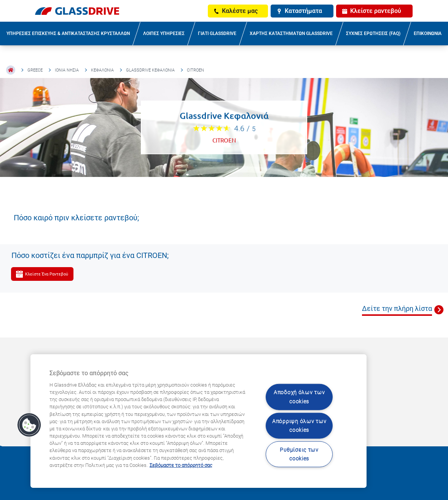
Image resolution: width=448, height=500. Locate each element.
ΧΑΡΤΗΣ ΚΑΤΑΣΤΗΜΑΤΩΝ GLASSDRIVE (291, 33)
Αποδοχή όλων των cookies (299, 397)
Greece (35, 70)
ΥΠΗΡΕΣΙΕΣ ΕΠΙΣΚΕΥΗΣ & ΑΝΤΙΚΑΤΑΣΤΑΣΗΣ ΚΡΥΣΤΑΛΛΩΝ (68, 33)
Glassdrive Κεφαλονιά (150, 70)
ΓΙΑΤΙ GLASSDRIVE (217, 33)
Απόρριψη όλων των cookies (299, 425)
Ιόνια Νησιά (67, 70)
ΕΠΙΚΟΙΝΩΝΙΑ (428, 33)
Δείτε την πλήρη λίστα (397, 308)
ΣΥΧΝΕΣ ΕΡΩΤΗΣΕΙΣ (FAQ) (373, 33)
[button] (29, 425)
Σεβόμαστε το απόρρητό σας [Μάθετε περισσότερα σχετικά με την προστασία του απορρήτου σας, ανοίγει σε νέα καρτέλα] (181, 465)
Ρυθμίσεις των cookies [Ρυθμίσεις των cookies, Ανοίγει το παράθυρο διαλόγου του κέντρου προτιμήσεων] (299, 454)
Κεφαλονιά (102, 70)
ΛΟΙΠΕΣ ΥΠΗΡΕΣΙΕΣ (164, 33)
